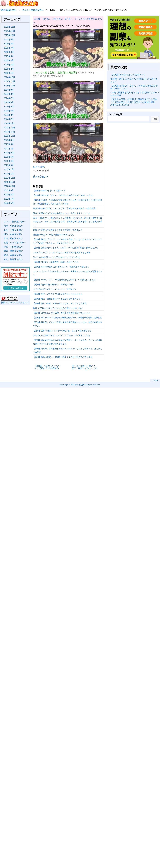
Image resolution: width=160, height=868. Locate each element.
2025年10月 (9, 35)
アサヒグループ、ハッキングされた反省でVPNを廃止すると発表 (62, 253)
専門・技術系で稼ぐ (13, 238)
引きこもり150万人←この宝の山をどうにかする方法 (56, 257)
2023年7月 (9, 148)
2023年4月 (9, 161)
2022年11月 (9, 182)
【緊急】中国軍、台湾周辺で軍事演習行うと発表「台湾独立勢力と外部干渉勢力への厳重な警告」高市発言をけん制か (134, 102)
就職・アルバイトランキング (15, 302)
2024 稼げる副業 (77, 385)
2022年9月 (9, 190)
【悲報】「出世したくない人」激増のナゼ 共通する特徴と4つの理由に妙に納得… (48, 367)
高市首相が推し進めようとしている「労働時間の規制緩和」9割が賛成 (64, 208)
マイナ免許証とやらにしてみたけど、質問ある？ (55, 289)
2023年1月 (9, 174)
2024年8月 (9, 94)
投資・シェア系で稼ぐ (14, 243)
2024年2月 (9, 119)
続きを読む (39, 167)
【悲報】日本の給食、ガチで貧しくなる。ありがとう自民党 (60, 303)
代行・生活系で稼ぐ (13, 226)
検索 (155, 119)
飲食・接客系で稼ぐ (13, 259)
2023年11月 (9, 132)
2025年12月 (9, 27)
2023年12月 (9, 127)
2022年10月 (9, 186)
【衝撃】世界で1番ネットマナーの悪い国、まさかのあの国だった (62, 331)
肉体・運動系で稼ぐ (13, 251)
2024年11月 (9, 81)
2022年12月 (9, 178)
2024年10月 (9, 86)
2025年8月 (9, 44)
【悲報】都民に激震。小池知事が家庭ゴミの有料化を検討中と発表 (63, 357)
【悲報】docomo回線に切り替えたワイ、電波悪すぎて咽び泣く (61, 267)
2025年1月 (9, 73)
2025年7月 (9, 48)
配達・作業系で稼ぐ (13, 255)
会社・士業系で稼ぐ (13, 230)
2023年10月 (9, 136)
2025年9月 (9, 39)
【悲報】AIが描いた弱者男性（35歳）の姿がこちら (56, 262)
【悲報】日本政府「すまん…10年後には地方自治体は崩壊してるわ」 (64, 195)
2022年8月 (9, 195)
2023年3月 (9, 165)
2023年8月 (9, 144)
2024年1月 (9, 123)
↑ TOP (155, 381)
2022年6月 (9, 203)
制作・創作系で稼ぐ (13, 234)
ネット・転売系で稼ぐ (14, 222)
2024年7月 (9, 98)
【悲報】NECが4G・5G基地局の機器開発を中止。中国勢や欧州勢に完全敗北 (67, 318)
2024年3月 (9, 115)
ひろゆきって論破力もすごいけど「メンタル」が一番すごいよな (62, 335)
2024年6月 (9, 102)
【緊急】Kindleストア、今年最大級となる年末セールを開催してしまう (64, 280)
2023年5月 (9, 157)
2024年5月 (9, 107)
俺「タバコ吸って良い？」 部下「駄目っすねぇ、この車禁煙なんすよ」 (85, 367)
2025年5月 (9, 56)
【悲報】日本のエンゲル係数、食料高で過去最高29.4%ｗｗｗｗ (61, 313)
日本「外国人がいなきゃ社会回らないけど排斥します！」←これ (62, 213)
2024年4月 (9, 111)
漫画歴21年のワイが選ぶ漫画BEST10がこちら (53, 235)
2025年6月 (9, 52)
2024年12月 (9, 77)
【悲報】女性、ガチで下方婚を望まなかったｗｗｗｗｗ (58, 294)
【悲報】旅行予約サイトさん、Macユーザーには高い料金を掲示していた (65, 248)
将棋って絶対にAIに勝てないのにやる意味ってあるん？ (58, 230)
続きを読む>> (40, 177)
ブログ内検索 (115, 114)
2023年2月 (9, 169)
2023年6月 (9, 153)
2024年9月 (9, 90)
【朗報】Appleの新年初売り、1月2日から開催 (53, 285)
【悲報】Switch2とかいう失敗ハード (49, 191)
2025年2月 (9, 69)
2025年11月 (9, 31)
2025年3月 (9, 65)
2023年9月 (9, 140)
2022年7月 (9, 199)
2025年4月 (9, 60)
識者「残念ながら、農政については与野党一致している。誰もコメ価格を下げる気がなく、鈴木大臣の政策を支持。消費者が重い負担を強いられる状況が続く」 (68, 222)
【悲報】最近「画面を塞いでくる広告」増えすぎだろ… (58, 299)
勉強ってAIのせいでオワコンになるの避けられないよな (58, 308)
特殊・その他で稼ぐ (13, 247)
